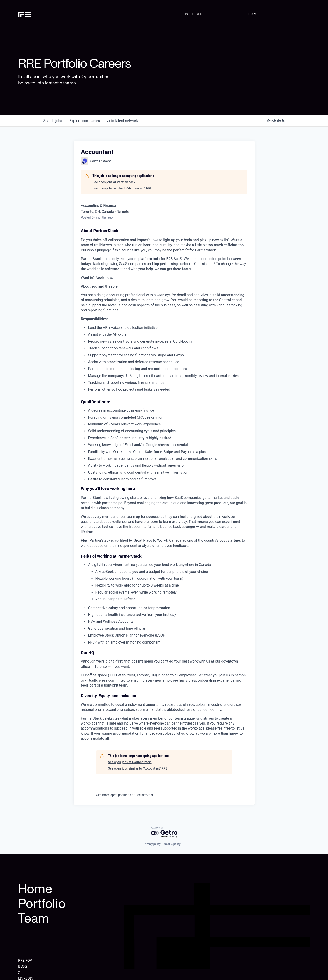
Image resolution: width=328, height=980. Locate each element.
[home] (39, 14)
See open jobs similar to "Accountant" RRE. (123, 188)
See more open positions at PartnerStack (125, 795)
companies (85, 121)
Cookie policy (172, 844)
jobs (53, 121)
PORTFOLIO (194, 14)
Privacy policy (152, 844)
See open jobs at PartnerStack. (114, 182)
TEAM (252, 14)
